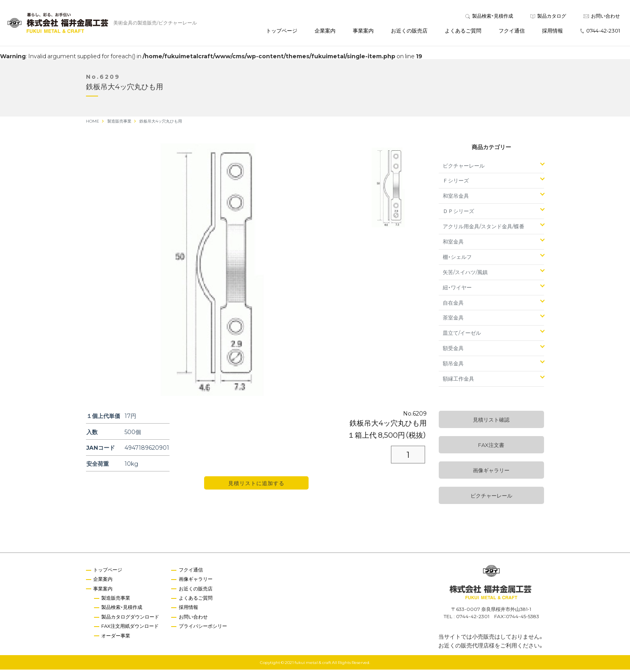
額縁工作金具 (458, 381)
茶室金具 (453, 320)
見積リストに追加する (256, 485)
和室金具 (453, 244)
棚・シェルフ (457, 259)
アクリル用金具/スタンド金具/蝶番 (484, 228)
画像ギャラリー (491, 472)
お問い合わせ (602, 17)
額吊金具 (453, 366)
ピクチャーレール (464, 167)
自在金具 (453, 304)
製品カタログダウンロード (131, 620)
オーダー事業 (117, 639)
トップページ (282, 32)
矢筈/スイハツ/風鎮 (465, 274)
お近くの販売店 (409, 32)
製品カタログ (548, 17)
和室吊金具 (456, 198)
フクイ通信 (512, 32)
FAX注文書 (491, 447)
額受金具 (453, 350)
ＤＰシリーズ (458, 213)
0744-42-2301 (600, 32)
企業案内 (325, 32)
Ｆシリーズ (456, 183)
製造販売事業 (117, 600)
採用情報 (552, 32)
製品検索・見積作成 (489, 17)
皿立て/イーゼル (462, 335)
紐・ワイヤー (457, 290)
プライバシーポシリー (204, 629)
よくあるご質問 (463, 32)
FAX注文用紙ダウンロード (131, 629)
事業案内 (363, 32)
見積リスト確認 (491, 422)
